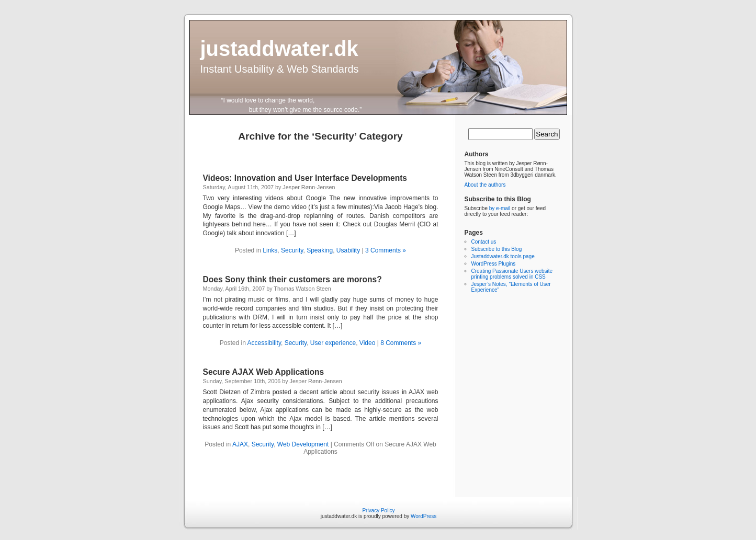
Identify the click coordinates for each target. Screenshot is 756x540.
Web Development (303, 444)
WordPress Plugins (494, 264)
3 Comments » (386, 250)
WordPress (424, 516)
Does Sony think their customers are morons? (292, 279)
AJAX (240, 444)
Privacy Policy (378, 510)
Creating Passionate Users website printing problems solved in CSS (512, 274)
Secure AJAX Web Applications (264, 372)
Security (292, 250)
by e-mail (500, 208)
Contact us (484, 242)
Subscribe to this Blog (497, 249)
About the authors (485, 185)
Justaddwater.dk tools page (503, 256)
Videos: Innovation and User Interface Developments (305, 178)
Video (367, 343)
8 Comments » (401, 343)
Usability (348, 250)
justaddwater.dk (279, 49)
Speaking (320, 250)
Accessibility (264, 343)
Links (270, 250)
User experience (333, 343)
